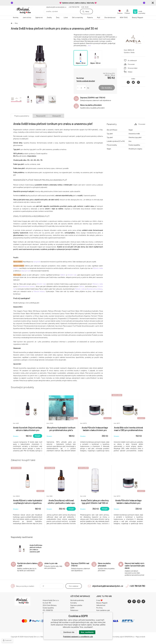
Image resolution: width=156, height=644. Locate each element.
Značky (49, 17)
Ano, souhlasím (87, 632)
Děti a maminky (77, 17)
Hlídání (130, 72)
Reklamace (74, 610)
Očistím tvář (72, 275)
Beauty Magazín (138, 17)
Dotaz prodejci (133, 68)
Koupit (38, 436)
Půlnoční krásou (39, 291)
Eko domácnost (110, 17)
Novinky (16, 17)
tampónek (37, 262)
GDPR (72, 608)
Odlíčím (16, 268)
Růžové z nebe (98, 268)
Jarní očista (27, 17)
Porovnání (131, 64)
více (89, 45)
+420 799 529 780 (74, 7)
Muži (99, 17)
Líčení (66, 17)
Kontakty (74, 603)
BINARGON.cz (130, 637)
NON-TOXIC (124, 17)
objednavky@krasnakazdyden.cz (56, 7)
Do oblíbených (132, 60)
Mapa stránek (140, 637)
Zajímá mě (39, 17)
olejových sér (26, 271)
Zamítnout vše (69, 632)
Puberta (90, 17)
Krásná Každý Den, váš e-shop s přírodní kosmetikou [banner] (24, 11)
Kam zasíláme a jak (103, 610)
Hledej (87, 11)
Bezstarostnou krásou (27, 286)
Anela (132, 52)
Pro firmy (99, 608)
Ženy (58, 17)
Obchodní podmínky (77, 600)
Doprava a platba (76, 605)
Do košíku (107, 88)
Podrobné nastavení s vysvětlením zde (78, 637)
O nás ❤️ (99, 600)
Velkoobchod (101, 605)
